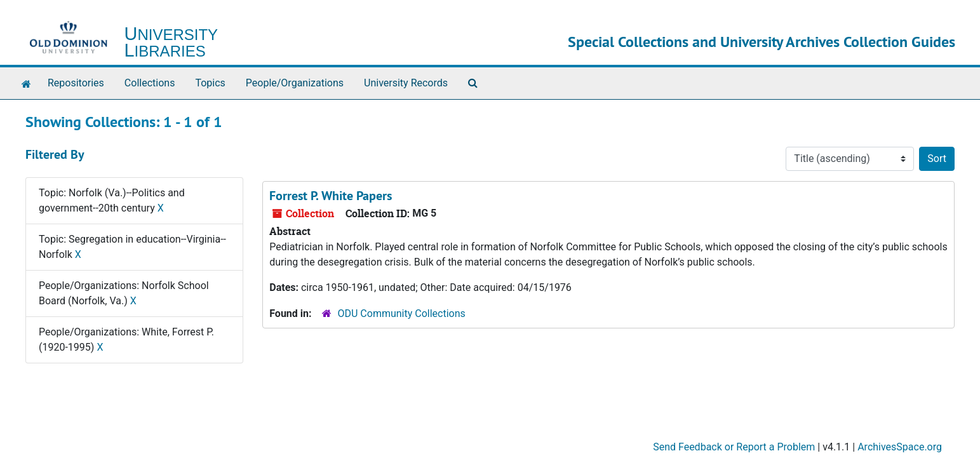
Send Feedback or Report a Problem (734, 447)
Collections (150, 83)
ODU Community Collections (402, 313)
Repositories (76, 83)
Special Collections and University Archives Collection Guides (762, 42)
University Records (406, 83)
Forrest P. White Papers (331, 196)
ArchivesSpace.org (900, 447)
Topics (210, 83)
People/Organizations (295, 83)
